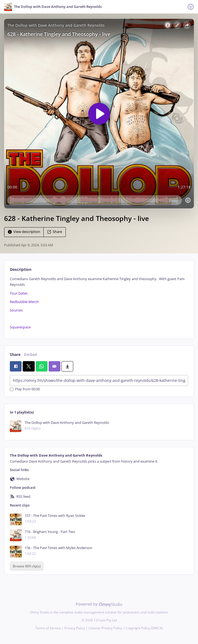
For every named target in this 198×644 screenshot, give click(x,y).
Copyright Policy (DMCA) (144, 628)
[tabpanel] (99, 303)
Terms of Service (48, 628)
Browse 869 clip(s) (27, 566)
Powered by (99, 604)
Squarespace (20, 327)
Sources (16, 310)
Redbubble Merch (24, 302)
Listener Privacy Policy (105, 628)
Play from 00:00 (25, 389)
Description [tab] (21, 269)
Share (55, 232)
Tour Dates (19, 293)
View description (24, 232)
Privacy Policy (75, 628)
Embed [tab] (31, 354)
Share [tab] (15, 354)
